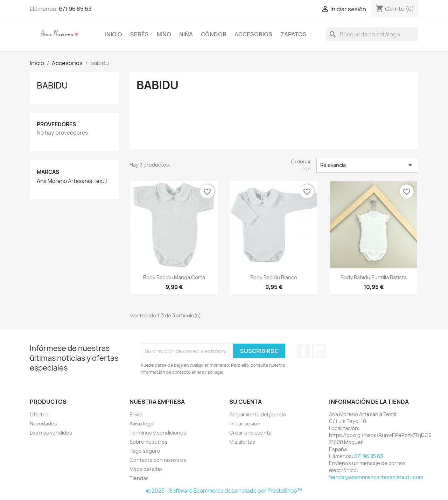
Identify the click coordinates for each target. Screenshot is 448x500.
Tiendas (139, 478)
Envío (136, 414)
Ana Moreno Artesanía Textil (72, 181)
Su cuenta (246, 402)
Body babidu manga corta (174, 277)
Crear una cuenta (250, 433)
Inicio (114, 34)
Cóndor (214, 34)
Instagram (319, 351)
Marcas (48, 172)
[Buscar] (372, 34)
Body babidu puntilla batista (374, 277)
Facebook (303, 351)
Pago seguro (145, 451)
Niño (164, 34)
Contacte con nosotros (158, 460)
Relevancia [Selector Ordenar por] (367, 165)
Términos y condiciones (158, 433)
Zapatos (293, 34)
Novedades (43, 424)
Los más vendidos (51, 433)
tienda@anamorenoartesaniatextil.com (376, 477)
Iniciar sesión (245, 424)
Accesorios (253, 34)
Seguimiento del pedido (258, 414)
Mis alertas (242, 442)
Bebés (139, 34)
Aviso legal (142, 424)
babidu (52, 85)
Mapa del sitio (146, 469)
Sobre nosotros (149, 442)
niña (186, 34)
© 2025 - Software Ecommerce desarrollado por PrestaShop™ (224, 491)
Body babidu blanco (274, 277)
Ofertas (39, 414)
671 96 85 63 (75, 9)
